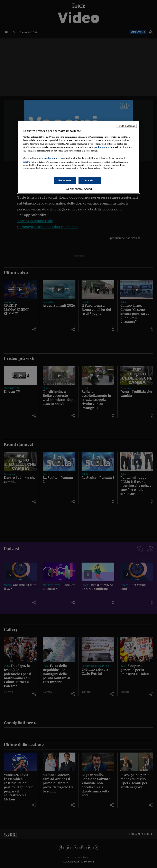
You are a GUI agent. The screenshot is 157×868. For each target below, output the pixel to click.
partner (27, 162)
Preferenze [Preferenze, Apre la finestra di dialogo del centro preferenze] (65, 180)
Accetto (90, 180)
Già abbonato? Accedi (79, 189)
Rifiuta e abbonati (126, 126)
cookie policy (101, 147)
